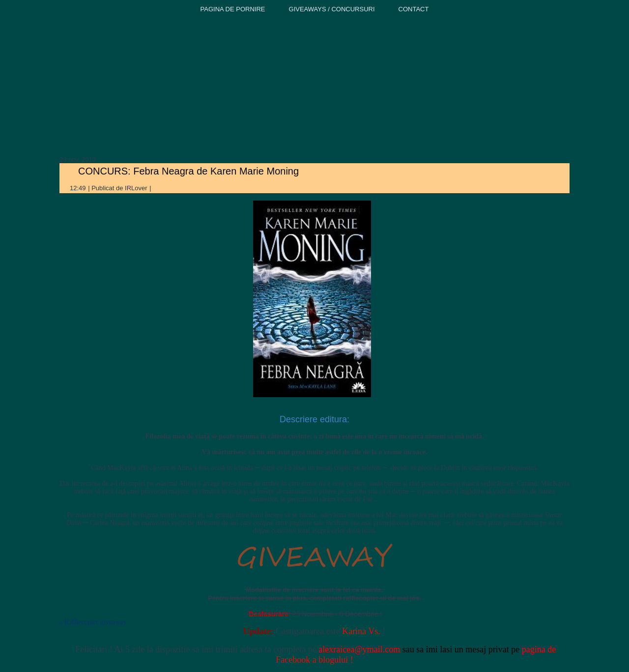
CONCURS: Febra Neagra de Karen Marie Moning (188, 171)
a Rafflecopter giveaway (93, 622)
